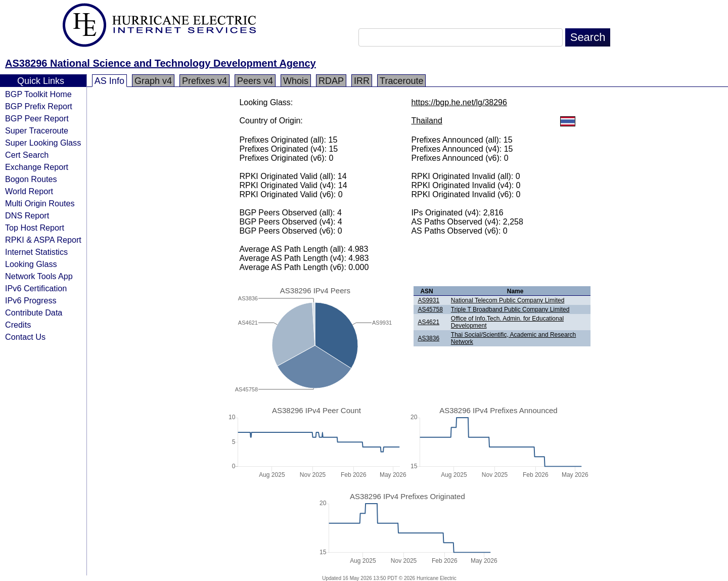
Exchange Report (37, 167)
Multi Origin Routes (40, 203)
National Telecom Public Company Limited (508, 300)
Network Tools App (39, 276)
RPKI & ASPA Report (43, 240)
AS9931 (428, 300)
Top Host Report (35, 228)
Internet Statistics (36, 252)
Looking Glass (31, 264)
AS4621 (428, 322)
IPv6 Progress (31, 300)
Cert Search (27, 155)
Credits (18, 325)
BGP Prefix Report (39, 106)
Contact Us (25, 337)
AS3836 (428, 338)
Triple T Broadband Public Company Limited (510, 309)
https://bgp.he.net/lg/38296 (459, 102)
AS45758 (430, 309)
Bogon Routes (31, 179)
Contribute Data (34, 312)
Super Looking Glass (43, 143)
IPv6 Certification (36, 288)
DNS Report (27, 215)
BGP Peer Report (37, 118)
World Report (29, 191)
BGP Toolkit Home (38, 94)
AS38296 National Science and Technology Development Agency (161, 63)
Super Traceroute (37, 130)
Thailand (426, 121)
